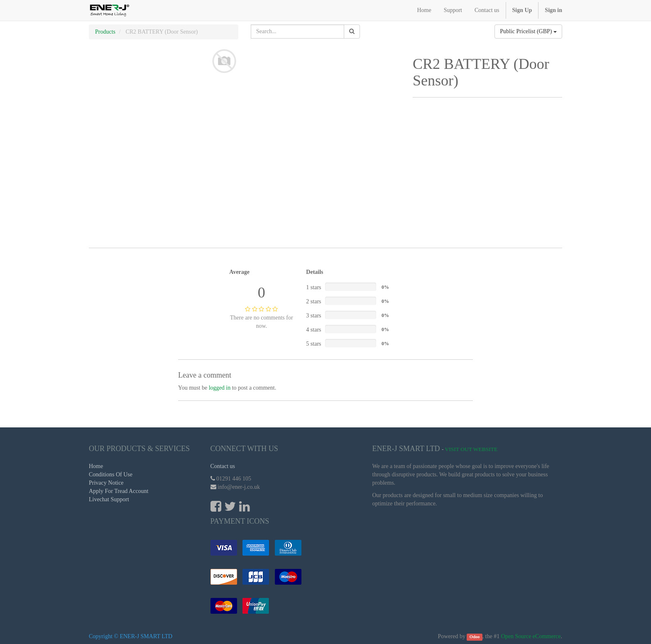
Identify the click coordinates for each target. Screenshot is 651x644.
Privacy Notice (106, 483)
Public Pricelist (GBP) (528, 31)
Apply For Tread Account (119, 491)
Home (96, 466)
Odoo (475, 637)
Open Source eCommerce (531, 636)
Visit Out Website (471, 449)
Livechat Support (109, 499)
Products (105, 32)
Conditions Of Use (111, 474)
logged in (220, 388)
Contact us (223, 466)
